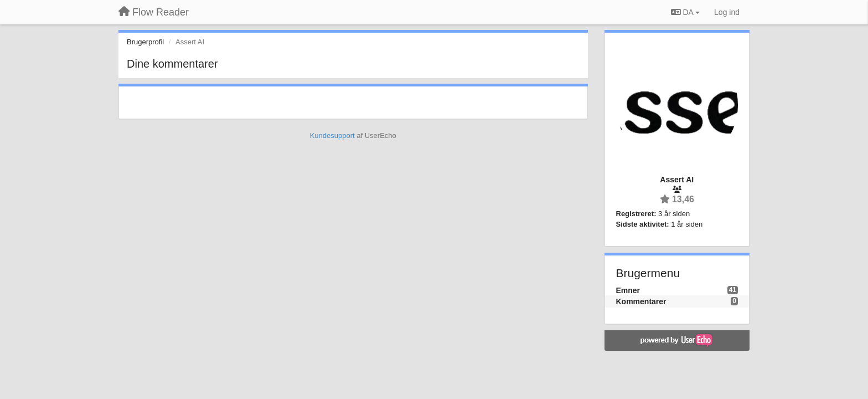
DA (685, 12)
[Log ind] (727, 12)
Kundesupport (332, 135)
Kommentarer (641, 301)
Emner (628, 290)
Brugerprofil (145, 42)
